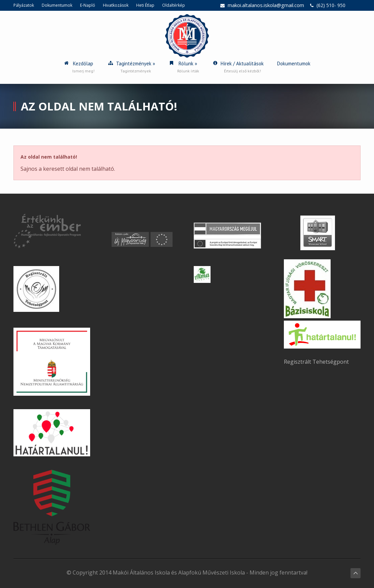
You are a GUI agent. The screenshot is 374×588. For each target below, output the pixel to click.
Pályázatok (24, 5)
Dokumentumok (57, 5)
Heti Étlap (145, 5)
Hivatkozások (116, 5)
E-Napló (88, 5)
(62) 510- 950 (331, 5)
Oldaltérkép (174, 5)
